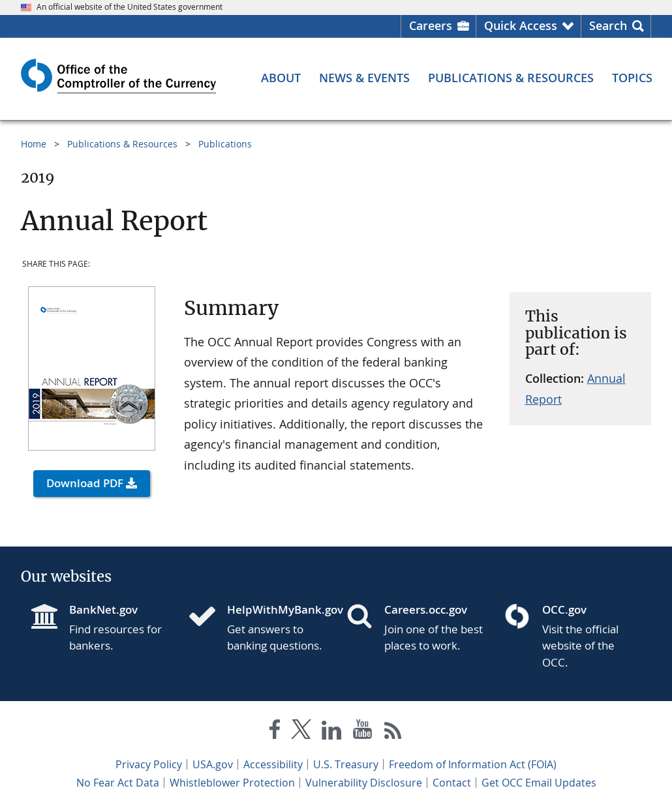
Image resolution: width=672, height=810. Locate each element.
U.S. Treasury (346, 764)
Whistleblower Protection (232, 783)
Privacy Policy (149, 764)
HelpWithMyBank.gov (277, 609)
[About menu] (281, 78)
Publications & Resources (122, 144)
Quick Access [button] (521, 25)
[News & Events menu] (364, 78)
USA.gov (213, 764)
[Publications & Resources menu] (511, 78)
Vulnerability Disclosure (364, 783)
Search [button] (608, 25)
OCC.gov (564, 609)
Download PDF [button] (85, 483)
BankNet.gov (103, 609)
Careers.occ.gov (426, 609)
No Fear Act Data (118, 783)
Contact (452, 783)
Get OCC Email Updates (539, 783)
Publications (225, 144)
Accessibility (273, 764)
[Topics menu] (632, 78)
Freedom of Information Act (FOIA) (473, 764)
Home (34, 144)
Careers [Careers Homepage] (431, 25)
